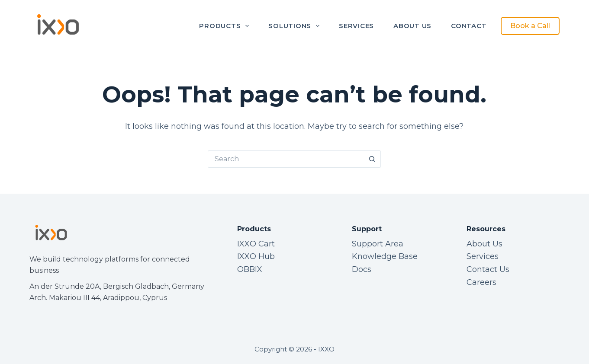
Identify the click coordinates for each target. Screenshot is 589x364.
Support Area (378, 244)
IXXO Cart (256, 244)
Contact (469, 26)
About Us (412, 26)
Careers (481, 282)
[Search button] (372, 159)
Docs (362, 269)
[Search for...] (286, 159)
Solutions (296, 26)
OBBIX (250, 269)
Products (226, 26)
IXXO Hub (256, 256)
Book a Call (530, 26)
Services (356, 26)
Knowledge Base (385, 256)
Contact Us (488, 269)
